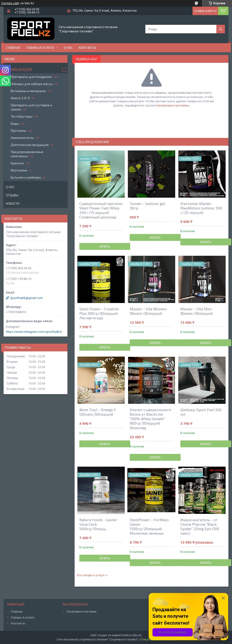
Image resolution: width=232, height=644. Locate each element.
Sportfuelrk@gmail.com (27, 298)
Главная (13, 48)
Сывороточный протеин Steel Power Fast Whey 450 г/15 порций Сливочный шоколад (101, 210)
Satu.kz (137, 635)
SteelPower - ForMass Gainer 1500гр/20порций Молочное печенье (149, 526)
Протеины (18, 130)
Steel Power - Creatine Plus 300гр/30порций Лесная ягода (99, 313)
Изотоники (19, 170)
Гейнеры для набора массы (32, 84)
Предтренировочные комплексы (27, 154)
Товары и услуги (40, 48)
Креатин (17, 163)
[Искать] (221, 29)
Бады (15, 123)
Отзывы (12, 195)
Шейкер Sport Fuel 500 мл (201, 412)
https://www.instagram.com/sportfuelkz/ (34, 332)
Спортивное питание (81, 612)
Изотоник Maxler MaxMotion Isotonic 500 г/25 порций (201, 208)
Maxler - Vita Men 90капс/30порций (196, 311)
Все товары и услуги (91, 575)
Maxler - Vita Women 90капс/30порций (148, 311)
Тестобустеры (22, 116)
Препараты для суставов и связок (31, 107)
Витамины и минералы (28, 91)
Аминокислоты (22, 138)
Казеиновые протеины (173, 105)
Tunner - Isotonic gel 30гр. (147, 206)
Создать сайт (10, 3)
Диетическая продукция (30, 145)
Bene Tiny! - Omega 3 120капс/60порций (97, 412)
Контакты (87, 48)
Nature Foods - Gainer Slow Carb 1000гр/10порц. (98, 524)
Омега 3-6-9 (20, 98)
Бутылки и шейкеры (26, 177)
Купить (105, 247)
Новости (13, 204)
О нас (68, 48)
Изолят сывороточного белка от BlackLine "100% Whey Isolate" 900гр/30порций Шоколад (150, 419)
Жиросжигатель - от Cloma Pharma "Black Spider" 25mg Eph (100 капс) (200, 526)
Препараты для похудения (31, 77)
